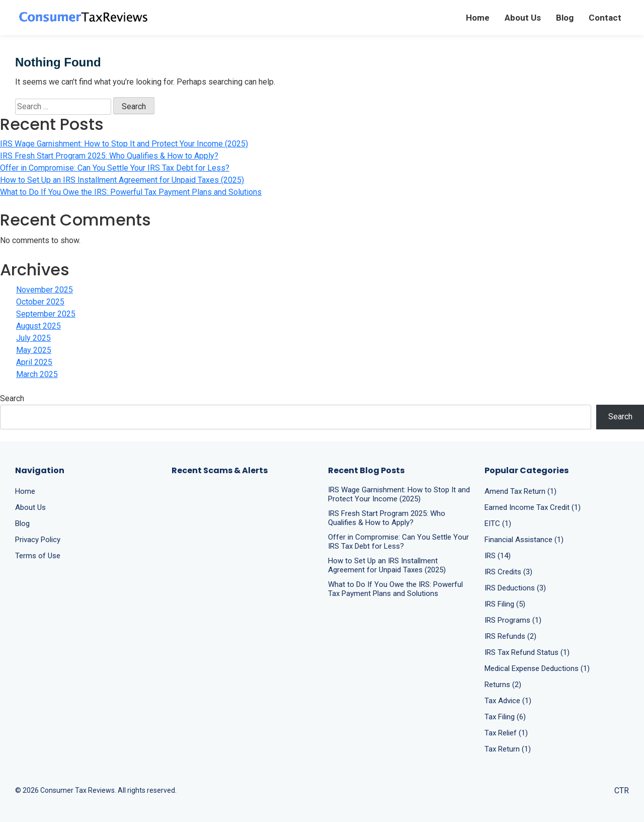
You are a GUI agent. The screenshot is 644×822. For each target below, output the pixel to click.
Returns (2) (503, 685)
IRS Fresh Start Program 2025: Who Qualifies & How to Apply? (109, 156)
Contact (605, 18)
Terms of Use (38, 556)
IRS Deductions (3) (515, 588)
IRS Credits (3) (508, 572)
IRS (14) (498, 556)
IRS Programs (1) (513, 620)
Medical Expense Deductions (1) (537, 668)
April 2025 (34, 362)
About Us (523, 18)
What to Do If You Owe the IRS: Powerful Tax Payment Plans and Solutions (131, 192)
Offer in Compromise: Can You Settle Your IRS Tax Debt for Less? (115, 168)
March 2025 (37, 374)
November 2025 (45, 290)
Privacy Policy (38, 540)
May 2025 (34, 350)
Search (12, 398)
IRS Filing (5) (505, 604)
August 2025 (38, 326)
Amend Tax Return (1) (520, 491)
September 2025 (46, 314)
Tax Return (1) (508, 749)
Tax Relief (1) (506, 733)
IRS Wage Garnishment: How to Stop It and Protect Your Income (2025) (124, 144)
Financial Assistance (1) (524, 540)
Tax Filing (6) (505, 717)
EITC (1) (498, 524)
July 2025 (33, 338)
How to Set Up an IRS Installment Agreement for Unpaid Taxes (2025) (122, 180)
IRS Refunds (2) (510, 636)
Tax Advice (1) (508, 701)
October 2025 (40, 302)
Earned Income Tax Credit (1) (533, 507)
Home (478, 18)
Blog (565, 18)
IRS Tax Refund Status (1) (527, 652)
